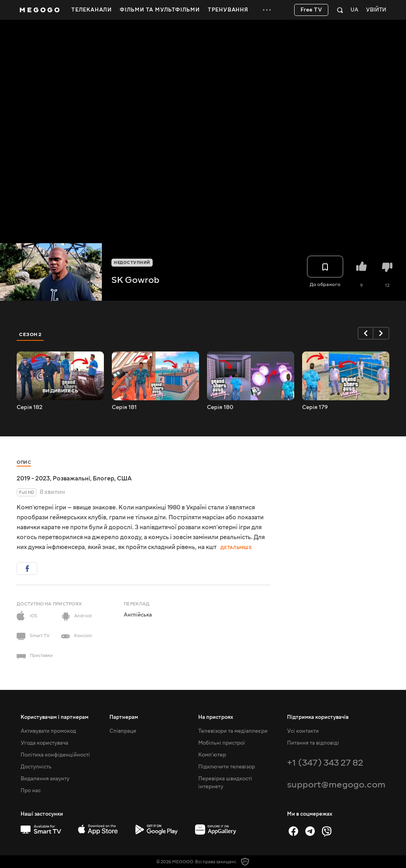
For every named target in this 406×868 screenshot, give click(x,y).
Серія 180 (220, 407)
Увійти (376, 10)
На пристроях (216, 717)
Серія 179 (315, 407)
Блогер (103, 478)
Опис (24, 462)
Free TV (311, 10)
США (124, 478)
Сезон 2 (30, 334)
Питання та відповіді (313, 743)
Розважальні (71, 478)
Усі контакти (303, 731)
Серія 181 (124, 407)
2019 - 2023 (33, 478)
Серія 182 (30, 407)
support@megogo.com (336, 784)
